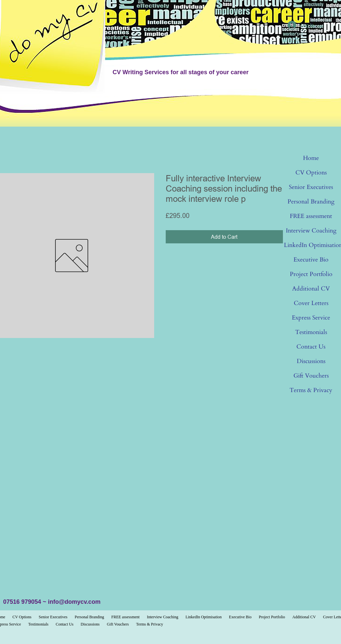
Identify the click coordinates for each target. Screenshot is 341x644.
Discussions (311, 361)
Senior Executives (311, 187)
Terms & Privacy (311, 390)
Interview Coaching (311, 231)
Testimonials (311, 332)
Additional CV (311, 289)
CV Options (311, 173)
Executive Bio (311, 260)
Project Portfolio (311, 274)
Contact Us (311, 347)
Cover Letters (311, 303)
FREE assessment (311, 216)
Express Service (311, 318)
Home (311, 158)
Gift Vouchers (311, 376)
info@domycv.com (74, 602)
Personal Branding (311, 202)
